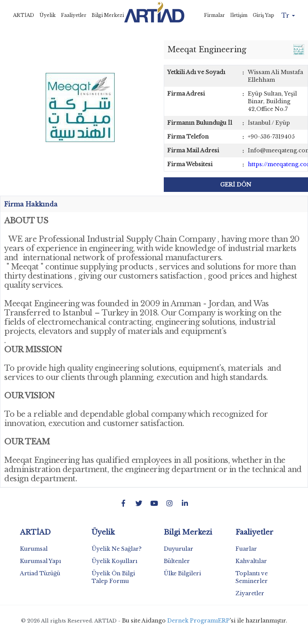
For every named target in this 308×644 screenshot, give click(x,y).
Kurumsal (34, 549)
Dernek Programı (193, 621)
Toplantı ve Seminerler (252, 577)
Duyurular (179, 549)
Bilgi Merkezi (108, 15)
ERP (224, 621)
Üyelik (48, 15)
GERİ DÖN (236, 185)
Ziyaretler (250, 593)
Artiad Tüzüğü (40, 573)
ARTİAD (24, 15)
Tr (288, 15)
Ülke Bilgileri (182, 573)
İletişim (239, 15)
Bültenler (177, 561)
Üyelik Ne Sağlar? (117, 549)
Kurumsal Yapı (40, 561)
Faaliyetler (74, 15)
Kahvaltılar (251, 561)
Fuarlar (246, 549)
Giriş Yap (264, 15)
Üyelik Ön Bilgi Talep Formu (113, 577)
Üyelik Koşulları (114, 561)
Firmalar (214, 15)
